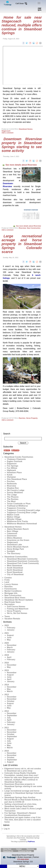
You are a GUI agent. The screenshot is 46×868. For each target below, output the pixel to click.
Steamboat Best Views (15, 598)
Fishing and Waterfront (18, 609)
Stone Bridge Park (15, 549)
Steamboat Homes (26, 129)
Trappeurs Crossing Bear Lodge (22, 512)
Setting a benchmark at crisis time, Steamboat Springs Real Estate (21, 805)
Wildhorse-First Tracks (17, 521)
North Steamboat (15, 570)
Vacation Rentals (12, 619)
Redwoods (12, 484)
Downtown (12, 536)
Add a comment (7, 133)
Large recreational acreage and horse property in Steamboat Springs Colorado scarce (22, 244)
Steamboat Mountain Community (22, 559)
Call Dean (21, 3)
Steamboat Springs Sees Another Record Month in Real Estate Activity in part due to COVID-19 (23, 800)
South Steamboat (15, 568)
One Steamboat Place (17, 479)
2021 (7, 633)
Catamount (12, 533)
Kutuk (10, 475)
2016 (7, 663)
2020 (7, 643)
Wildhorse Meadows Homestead (22, 524)
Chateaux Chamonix (16, 459)
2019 (7, 655)
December (12, 665)
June (9, 638)
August (10, 635)
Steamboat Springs (25, 851)
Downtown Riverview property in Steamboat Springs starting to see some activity (22, 145)
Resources (30, 849)
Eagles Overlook (15, 461)
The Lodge (12, 495)
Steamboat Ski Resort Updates (19, 600)
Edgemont (12, 464)
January (11, 630)
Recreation (10, 604)
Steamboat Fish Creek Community (23, 563)
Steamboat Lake (14, 545)
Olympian (11, 477)
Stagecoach (6, 131)
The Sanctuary (14, 553)
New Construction (34, 228)
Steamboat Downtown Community (23, 561)
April (9, 657)
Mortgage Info (11, 593)
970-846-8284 (23, 859)
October (11, 701)
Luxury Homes (11, 584)
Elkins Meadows (14, 538)
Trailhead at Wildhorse (17, 506)
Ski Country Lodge (16, 490)
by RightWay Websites (23, 864)
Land (7, 582)
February (11, 628)
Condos (8, 578)
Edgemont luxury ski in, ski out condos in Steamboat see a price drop (23, 770)
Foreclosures (11, 589)
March (10, 647)
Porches (11, 481)
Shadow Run (13, 488)
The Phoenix (13, 497)
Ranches (22, 418)
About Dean (7, 849)
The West (11, 501)
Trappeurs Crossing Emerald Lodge (23, 510)
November (12, 645)
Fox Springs (13, 466)
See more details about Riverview (20, 165)
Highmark (11, 470)
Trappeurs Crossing (16, 508)
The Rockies (13, 499)
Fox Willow (12, 468)
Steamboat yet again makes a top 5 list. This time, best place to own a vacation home (23, 820)
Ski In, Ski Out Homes (17, 613)
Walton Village (13, 517)
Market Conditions (13, 591)
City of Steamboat (15, 574)
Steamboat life (8, 851)
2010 (7, 751)
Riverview (22, 228)
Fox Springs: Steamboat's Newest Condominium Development (20, 814)
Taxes (7, 616)
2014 (7, 685)
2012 (7, 711)
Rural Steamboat (15, 572)
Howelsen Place (14, 473)
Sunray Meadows (15, 493)
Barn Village (13, 531)
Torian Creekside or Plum (19, 504)
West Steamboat (14, 566)
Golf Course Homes (16, 607)
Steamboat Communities (16, 557)
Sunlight (11, 551)
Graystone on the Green (18, 540)
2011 (7, 728)
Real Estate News (13, 602)
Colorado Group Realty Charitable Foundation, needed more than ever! (21, 774)
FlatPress (31, 842)
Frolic (7, 580)
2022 (7, 625)
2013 (7, 695)
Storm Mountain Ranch (18, 547)
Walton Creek (13, 515)
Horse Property (32, 418)
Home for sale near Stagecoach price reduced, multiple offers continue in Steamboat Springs (22, 25)
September (12, 716)
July (9, 718)
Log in (7, 829)
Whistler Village (14, 519)
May (9, 640)
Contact (19, 849)
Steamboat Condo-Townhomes (19, 457)
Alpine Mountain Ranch (18, 529)
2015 (7, 670)
